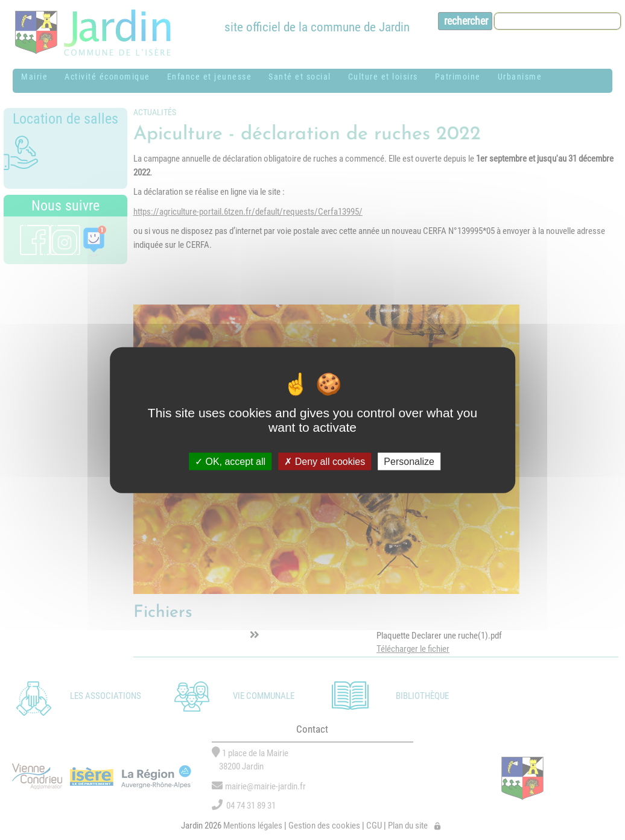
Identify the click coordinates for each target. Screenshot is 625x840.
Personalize (409, 462)
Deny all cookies (325, 462)
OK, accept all (230, 462)
